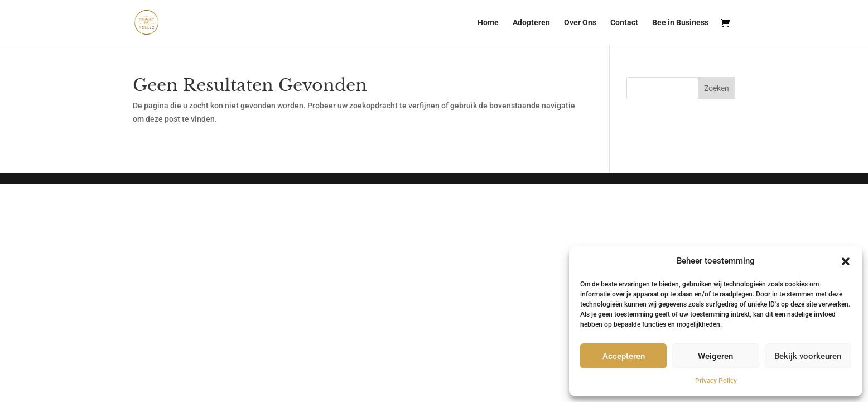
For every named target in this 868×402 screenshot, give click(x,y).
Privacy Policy (716, 381)
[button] (846, 261)
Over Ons (580, 23)
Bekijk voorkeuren (808, 356)
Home (488, 23)
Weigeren (715, 356)
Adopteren (531, 23)
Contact (624, 23)
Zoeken (717, 88)
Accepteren (624, 356)
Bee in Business (680, 23)
